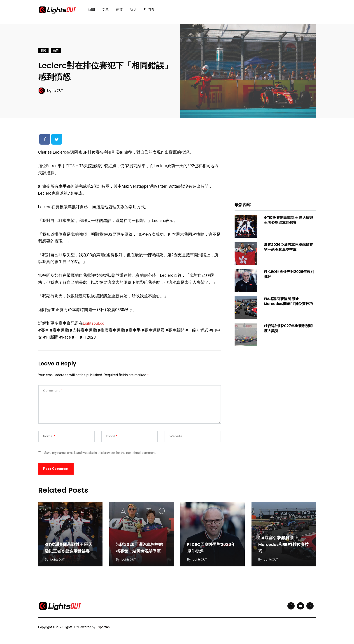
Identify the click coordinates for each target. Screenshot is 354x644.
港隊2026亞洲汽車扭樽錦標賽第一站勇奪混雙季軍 (288, 249)
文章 (105, 10)
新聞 (91, 10)
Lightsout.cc (94, 325)
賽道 (119, 10)
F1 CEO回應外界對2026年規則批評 (289, 276)
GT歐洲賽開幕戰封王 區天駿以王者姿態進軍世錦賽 (289, 222)
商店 (133, 10)
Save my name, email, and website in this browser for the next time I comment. (100, 455)
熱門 (56, 52)
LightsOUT (58, 561)
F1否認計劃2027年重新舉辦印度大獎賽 (288, 330)
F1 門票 (149, 10)
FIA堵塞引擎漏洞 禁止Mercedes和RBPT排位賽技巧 (288, 303)
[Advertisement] (275, 165)
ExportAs (103, 629)
